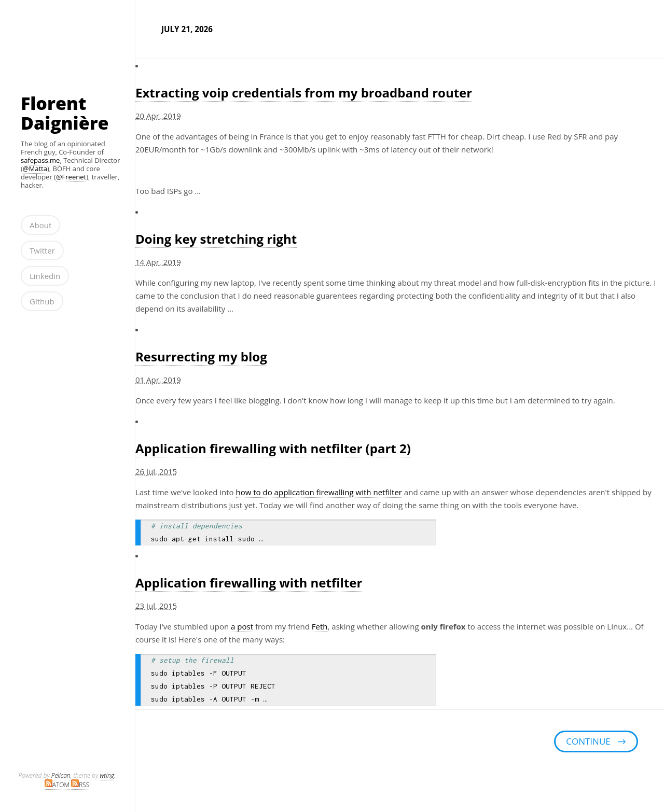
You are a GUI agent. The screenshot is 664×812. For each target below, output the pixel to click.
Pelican (61, 775)
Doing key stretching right (216, 239)
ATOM (57, 785)
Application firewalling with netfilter (249, 583)
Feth (320, 626)
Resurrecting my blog (201, 356)
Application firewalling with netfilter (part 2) (273, 448)
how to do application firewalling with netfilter (319, 492)
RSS (80, 785)
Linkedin (45, 276)
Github (42, 301)
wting (107, 775)
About (40, 225)
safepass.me (40, 160)
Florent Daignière (65, 113)
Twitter (42, 250)
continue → (596, 741)
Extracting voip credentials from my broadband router (304, 93)
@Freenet (71, 177)
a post (242, 626)
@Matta (35, 169)
